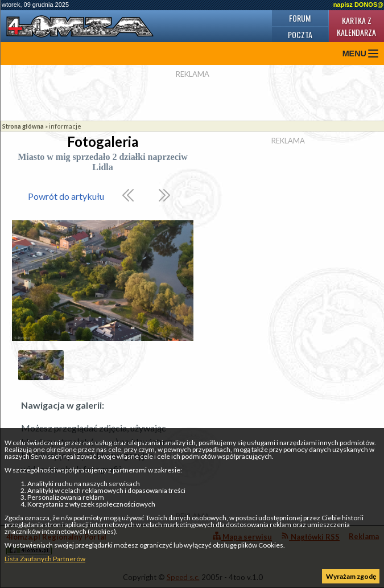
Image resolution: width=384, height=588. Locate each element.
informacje (65, 126)
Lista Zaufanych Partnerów (45, 559)
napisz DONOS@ (358, 5)
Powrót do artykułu (66, 196)
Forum (300, 18)
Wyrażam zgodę (351, 576)
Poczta (300, 34)
